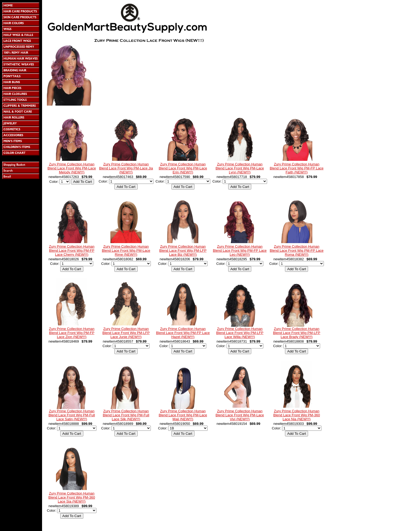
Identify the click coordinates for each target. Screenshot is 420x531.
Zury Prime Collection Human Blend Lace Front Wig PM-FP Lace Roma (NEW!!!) (297, 250)
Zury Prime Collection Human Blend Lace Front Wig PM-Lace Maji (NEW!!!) (183, 415)
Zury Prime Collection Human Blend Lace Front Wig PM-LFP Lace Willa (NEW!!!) (240, 333)
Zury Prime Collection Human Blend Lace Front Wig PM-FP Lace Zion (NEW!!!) (72, 333)
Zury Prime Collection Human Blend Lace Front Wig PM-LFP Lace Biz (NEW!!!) (183, 250)
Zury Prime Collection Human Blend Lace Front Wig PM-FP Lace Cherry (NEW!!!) (72, 250)
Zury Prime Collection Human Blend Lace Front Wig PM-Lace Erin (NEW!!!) (183, 168)
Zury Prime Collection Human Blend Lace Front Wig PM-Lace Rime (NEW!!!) (126, 250)
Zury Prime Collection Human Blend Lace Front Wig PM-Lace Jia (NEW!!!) (126, 168)
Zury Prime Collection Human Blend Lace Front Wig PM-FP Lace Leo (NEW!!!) (240, 250)
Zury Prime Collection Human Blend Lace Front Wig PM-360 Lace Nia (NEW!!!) (297, 415)
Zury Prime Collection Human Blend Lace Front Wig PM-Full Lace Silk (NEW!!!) (126, 415)
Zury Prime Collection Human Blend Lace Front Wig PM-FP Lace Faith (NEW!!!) (297, 168)
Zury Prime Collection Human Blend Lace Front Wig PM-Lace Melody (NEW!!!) (72, 168)
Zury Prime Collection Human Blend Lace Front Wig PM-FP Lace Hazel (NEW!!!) (183, 333)
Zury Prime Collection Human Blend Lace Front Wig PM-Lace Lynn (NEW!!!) (240, 168)
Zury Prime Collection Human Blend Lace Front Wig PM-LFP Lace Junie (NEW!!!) (126, 333)
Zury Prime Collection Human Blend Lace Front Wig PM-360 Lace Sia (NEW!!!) (72, 497)
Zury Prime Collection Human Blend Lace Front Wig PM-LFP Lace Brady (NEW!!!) (297, 333)
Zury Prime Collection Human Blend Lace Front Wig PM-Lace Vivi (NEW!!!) (240, 415)
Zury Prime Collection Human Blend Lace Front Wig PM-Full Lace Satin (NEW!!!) (72, 415)
